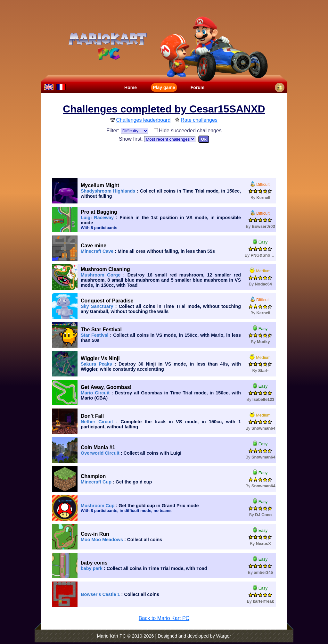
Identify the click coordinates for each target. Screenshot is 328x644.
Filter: (127, 131)
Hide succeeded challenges (188, 131)
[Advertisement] (164, 159)
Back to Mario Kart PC (164, 618)
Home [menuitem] (131, 87)
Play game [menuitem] (164, 87)
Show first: (157, 139)
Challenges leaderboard (143, 120)
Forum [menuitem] (198, 87)
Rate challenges (199, 120)
